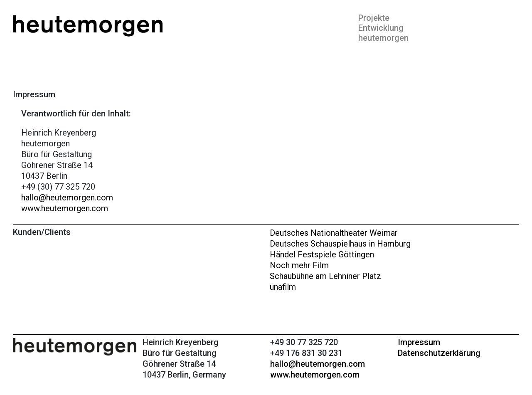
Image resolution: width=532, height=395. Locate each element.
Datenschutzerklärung (439, 353)
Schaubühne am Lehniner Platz (325, 276)
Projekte (374, 18)
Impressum (419, 342)
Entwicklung (381, 28)
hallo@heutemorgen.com (67, 197)
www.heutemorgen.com (65, 208)
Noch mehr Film (299, 265)
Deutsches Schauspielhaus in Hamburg (340, 244)
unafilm (283, 287)
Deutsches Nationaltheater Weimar (334, 233)
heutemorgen (383, 38)
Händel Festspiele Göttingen (322, 254)
